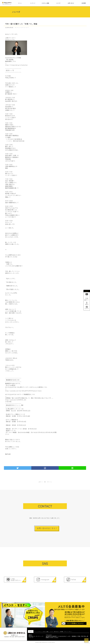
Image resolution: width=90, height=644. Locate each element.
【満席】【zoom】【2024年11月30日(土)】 (18, 411)
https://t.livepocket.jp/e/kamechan (16, 65)
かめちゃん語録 (45, 3)
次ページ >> (50, 482)
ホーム (20, 3)
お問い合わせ (71, 3)
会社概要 (84, 3)
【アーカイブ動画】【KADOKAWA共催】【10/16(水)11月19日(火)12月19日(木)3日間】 (31, 432)
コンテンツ (33, 3)
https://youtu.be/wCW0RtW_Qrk (16, 400)
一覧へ (45, 482)
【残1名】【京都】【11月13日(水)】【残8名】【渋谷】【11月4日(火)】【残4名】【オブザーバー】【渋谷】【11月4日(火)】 (21, 425)
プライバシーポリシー (68, 632)
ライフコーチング (25, 28)
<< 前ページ (40, 482)
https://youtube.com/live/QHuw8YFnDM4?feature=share (23, 391)
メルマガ (58, 3)
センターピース (18, 28)
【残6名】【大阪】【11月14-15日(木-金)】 (18, 416)
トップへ (86, 641)
